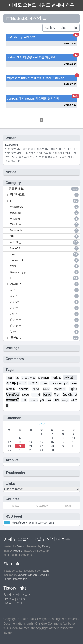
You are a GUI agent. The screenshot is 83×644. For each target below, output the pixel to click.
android (24, 389)
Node (25, 395)
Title (74, 28)
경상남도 (44, 302)
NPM (36, 389)
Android (44, 219)
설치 (56, 400)
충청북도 (44, 320)
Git (44, 237)
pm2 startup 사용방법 (21, 37)
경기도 (44, 296)
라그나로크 (44, 195)
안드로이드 (29, 378)
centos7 (13, 400)
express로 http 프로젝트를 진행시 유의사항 (35, 78)
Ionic (47, 394)
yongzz (22, 575)
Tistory (46, 546)
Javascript (44, 260)
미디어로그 (23, 595)
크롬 (24, 400)
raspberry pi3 (59, 383)
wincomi (33, 575)
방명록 (21, 599)
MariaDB (43, 378)
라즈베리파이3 (16, 383)
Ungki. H (45, 575)
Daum (20, 546)
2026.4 (41, 424)
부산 (44, 332)
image (65, 400)
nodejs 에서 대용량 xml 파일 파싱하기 (32, 57)
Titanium (44, 225)
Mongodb (44, 231)
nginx (73, 389)
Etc (44, 278)
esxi (48, 400)
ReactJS (44, 213)
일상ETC (44, 338)
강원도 (44, 314)
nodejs (56, 378)
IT (44, 201)
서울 (44, 290)
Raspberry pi (44, 272)
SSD (46, 389)
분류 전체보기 (43, 189)
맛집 (57, 395)
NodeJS (44, 248)
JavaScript (70, 394)
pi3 (42, 400)
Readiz (18, 551)
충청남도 (44, 326)
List (63, 28)
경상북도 (44, 308)
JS (17, 378)
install (10, 378)
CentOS (13, 394)
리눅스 (33, 383)
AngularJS (44, 207)
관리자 (8, 603)
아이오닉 (70, 378)
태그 (11, 595)
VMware (60, 389)
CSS (44, 266)
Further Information (15, 579)
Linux (44, 383)
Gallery (50, 28)
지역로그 (9, 599)
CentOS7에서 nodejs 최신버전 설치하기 (33, 99)
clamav (33, 400)
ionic (44, 254)
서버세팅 (44, 242)
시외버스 (44, 284)
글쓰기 (18, 603)
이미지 (36, 395)
